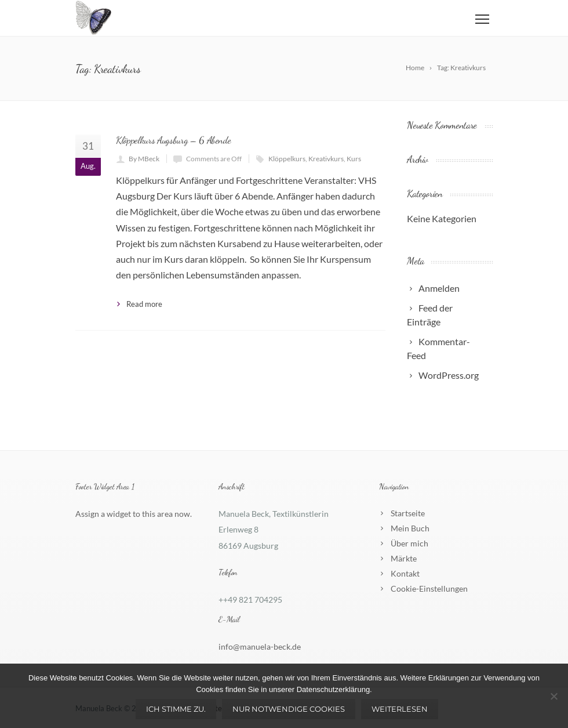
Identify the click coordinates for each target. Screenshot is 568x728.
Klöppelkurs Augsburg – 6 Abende (173, 140)
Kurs (354, 159)
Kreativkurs (326, 159)
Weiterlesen (400, 709)
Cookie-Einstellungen (429, 588)
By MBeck (144, 159)
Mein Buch (410, 528)
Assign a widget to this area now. (134, 514)
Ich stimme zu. (176, 709)
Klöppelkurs (287, 159)
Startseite (408, 513)
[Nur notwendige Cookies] (554, 696)
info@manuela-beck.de (260, 646)
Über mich (409, 543)
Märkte (404, 558)
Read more (144, 304)
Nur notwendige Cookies (289, 709)
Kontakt (405, 573)
